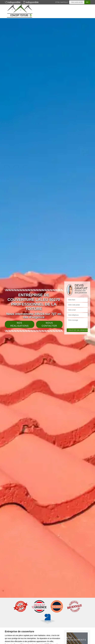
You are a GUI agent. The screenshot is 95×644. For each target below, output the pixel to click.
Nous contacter (49, 324)
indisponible (13, 2)
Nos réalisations (20, 324)
